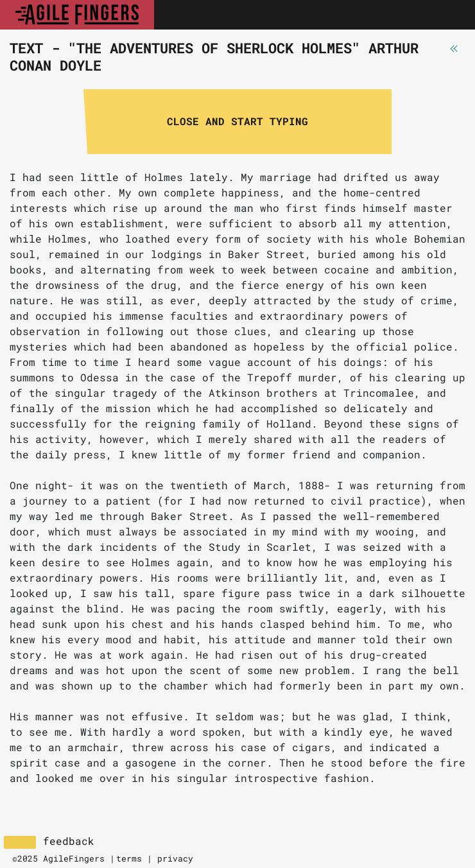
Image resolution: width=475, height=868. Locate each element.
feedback (69, 841)
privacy (175, 858)
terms (129, 858)
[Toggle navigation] (451, 15)
